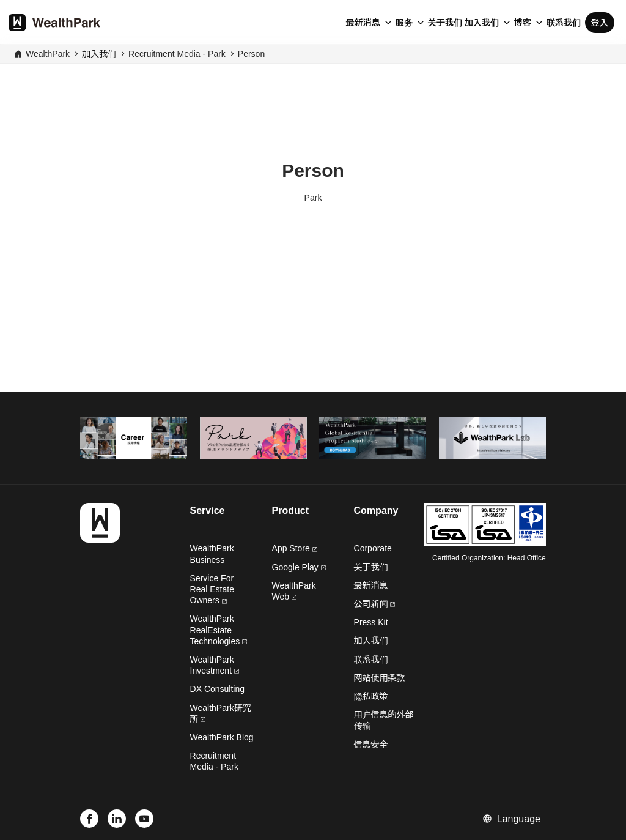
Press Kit (371, 622)
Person (251, 54)
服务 (404, 23)
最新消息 (363, 23)
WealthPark (48, 54)
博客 (523, 23)
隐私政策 (371, 696)
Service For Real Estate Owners (212, 589)
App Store (295, 548)
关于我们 (445, 23)
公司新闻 (375, 604)
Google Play (299, 567)
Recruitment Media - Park (177, 54)
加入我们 (482, 23)
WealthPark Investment (215, 665)
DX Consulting (218, 689)
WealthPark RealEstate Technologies (219, 630)
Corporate (373, 548)
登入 (600, 23)
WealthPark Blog (222, 737)
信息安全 (371, 745)
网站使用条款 (380, 678)
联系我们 (564, 23)
